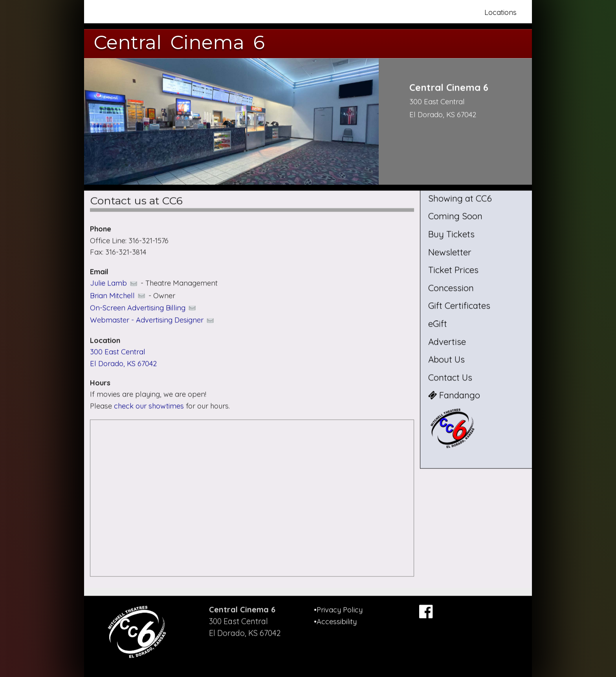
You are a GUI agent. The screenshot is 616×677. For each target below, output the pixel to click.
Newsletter (450, 252)
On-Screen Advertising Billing (144, 308)
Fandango (454, 395)
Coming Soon (455, 216)
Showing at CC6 (460, 198)
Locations (500, 12)
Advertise (447, 342)
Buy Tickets (451, 234)
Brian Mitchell (118, 296)
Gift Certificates (459, 306)
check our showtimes (150, 406)
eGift (438, 324)
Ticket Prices (453, 270)
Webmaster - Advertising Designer (153, 320)
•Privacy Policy (338, 610)
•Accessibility (335, 621)
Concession (451, 288)
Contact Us (450, 377)
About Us (446, 360)
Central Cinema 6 (179, 42)
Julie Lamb (114, 283)
